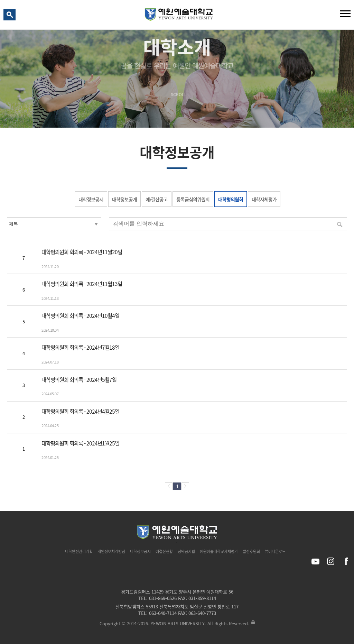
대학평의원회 (231, 199)
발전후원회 (251, 551)
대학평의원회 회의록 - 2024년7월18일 (80, 347)
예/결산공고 (157, 199)
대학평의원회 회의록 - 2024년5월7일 (79, 380)
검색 (11, 16)
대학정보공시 (91, 199)
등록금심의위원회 (193, 199)
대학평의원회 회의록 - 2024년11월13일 (82, 284)
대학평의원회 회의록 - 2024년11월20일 (82, 252)
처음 (169, 486)
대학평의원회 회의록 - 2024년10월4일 (80, 316)
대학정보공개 (124, 199)
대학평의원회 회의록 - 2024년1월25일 (80, 443)
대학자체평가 (264, 199)
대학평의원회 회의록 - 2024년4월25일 (80, 411)
